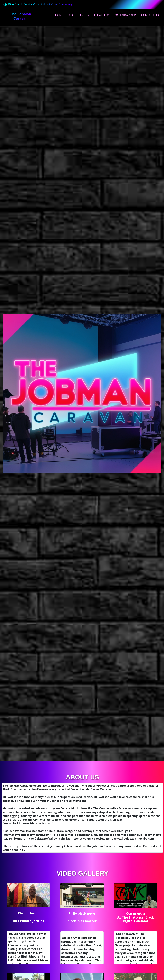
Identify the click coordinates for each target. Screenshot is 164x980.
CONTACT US (150, 15)
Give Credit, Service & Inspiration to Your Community (40, 4)
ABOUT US (76, 15)
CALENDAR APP (125, 15)
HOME (59, 15)
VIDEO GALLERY (99, 15)
